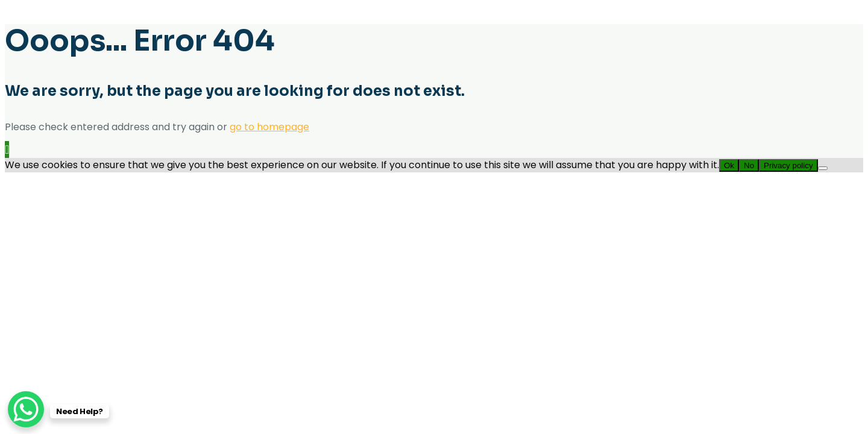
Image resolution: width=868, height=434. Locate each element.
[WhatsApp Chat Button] (26, 409)
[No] (823, 168)
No (749, 165)
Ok (729, 165)
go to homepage (269, 127)
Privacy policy (788, 165)
